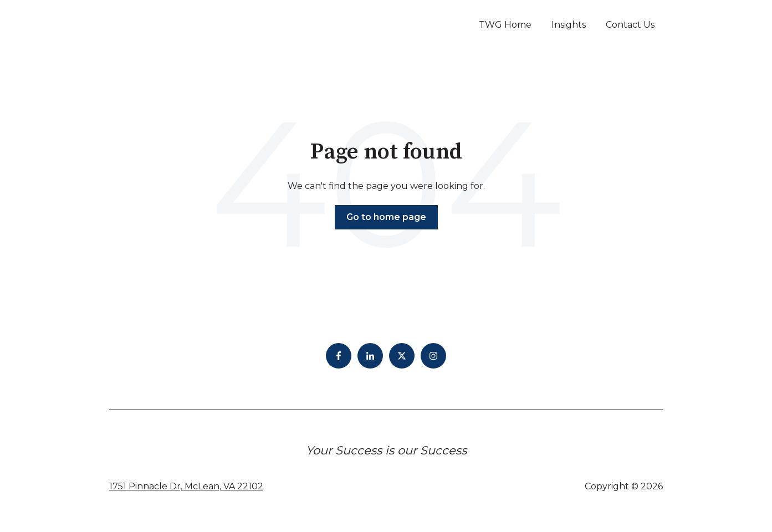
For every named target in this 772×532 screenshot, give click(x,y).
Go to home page (386, 217)
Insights (569, 25)
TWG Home (505, 25)
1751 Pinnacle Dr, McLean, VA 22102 (186, 486)
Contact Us (630, 25)
